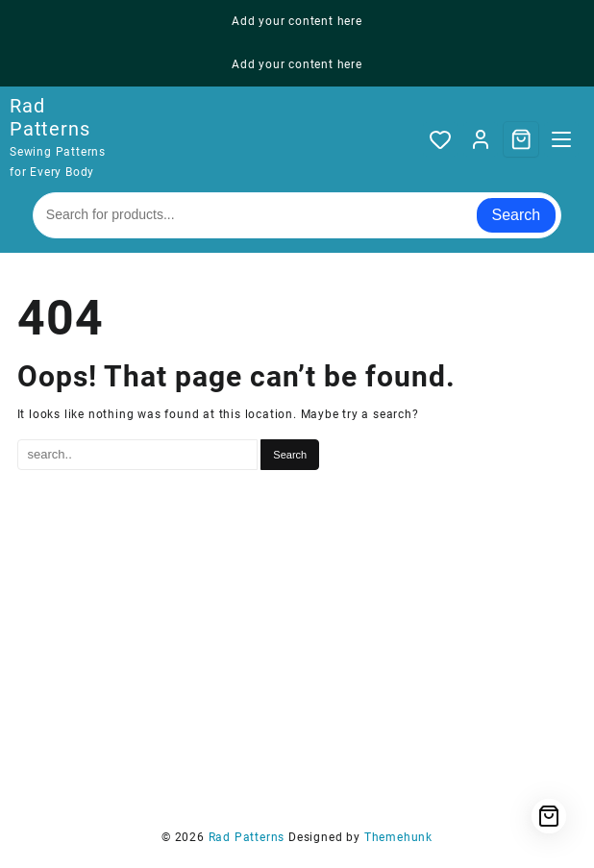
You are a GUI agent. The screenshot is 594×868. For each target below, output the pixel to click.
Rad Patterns (49, 117)
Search (517, 215)
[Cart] (521, 139)
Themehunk (398, 837)
